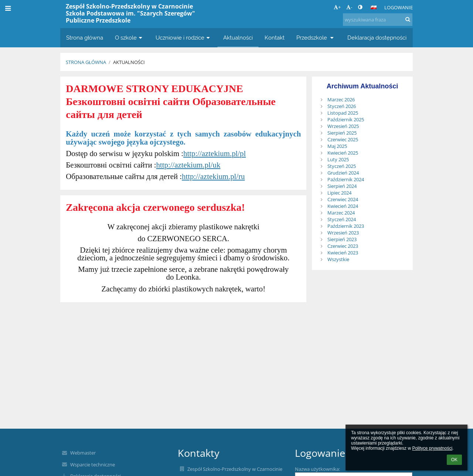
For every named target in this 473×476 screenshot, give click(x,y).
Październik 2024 (346, 179)
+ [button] (337, 7)
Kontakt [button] (275, 38)
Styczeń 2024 (342, 219)
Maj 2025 (337, 146)
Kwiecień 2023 (343, 253)
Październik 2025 (346, 119)
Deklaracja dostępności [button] (377, 38)
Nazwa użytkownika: (317, 469)
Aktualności (129, 62)
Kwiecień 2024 (343, 206)
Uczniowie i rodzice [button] (183, 38)
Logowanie (399, 7)
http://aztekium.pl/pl (215, 153)
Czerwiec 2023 (343, 246)
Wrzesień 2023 (343, 233)
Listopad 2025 (343, 113)
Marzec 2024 (341, 213)
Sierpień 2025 (342, 133)
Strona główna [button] (85, 38)
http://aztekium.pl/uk (188, 165)
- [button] (349, 7)
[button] (374, 7)
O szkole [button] (129, 38)
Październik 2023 (346, 226)
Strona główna (86, 62)
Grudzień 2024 (343, 173)
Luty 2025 (338, 159)
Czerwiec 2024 (343, 199)
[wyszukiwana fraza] (378, 20)
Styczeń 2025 (342, 166)
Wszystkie (338, 259)
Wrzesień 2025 (343, 126)
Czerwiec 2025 (343, 139)
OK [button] (454, 460)
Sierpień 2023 (342, 239)
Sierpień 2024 (342, 186)
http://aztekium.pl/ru (213, 176)
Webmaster (83, 453)
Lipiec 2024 (339, 193)
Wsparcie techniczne (93, 465)
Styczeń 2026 (342, 106)
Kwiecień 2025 (343, 153)
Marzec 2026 (341, 99)
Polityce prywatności (432, 448)
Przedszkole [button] (316, 38)
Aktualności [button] (238, 38)
